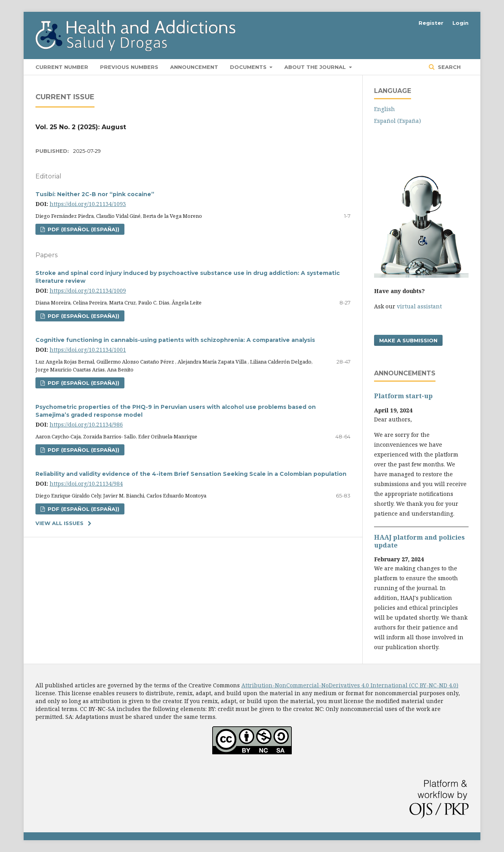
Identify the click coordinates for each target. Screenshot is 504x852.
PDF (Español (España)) (83, 229)
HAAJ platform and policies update (419, 541)
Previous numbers (129, 67)
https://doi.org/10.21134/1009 (88, 290)
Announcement (194, 67)
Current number (62, 67)
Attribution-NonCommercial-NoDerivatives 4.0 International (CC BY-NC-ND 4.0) (350, 685)
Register (431, 23)
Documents (249, 67)
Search (448, 67)
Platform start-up (403, 396)
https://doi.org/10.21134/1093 (88, 204)
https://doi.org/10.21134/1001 (88, 350)
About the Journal (316, 67)
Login (460, 23)
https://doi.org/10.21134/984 (86, 484)
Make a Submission (408, 340)
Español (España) (397, 121)
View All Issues (59, 523)
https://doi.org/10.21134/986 (86, 424)
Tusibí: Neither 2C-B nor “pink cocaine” (95, 194)
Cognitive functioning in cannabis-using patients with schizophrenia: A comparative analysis (175, 340)
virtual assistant (419, 306)
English (384, 109)
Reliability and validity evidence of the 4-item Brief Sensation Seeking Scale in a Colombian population (191, 474)
